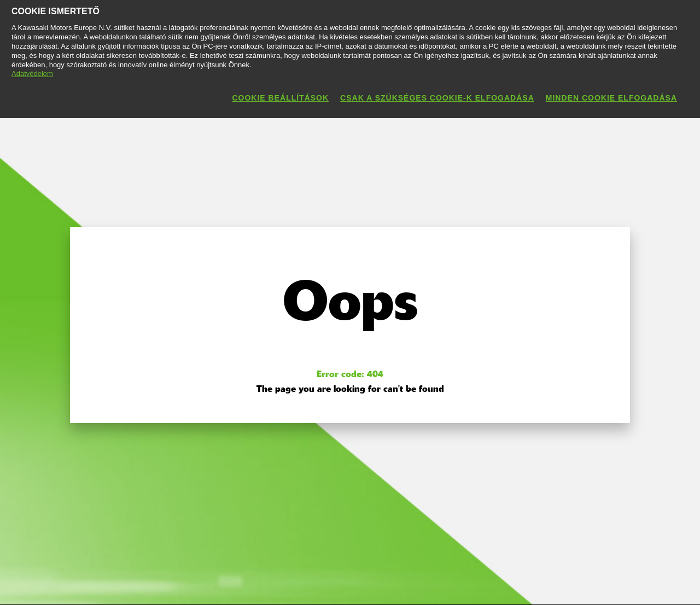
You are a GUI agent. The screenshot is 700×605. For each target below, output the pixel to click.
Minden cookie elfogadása (611, 98)
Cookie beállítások (280, 98)
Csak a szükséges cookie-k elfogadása (437, 98)
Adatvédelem (32, 74)
